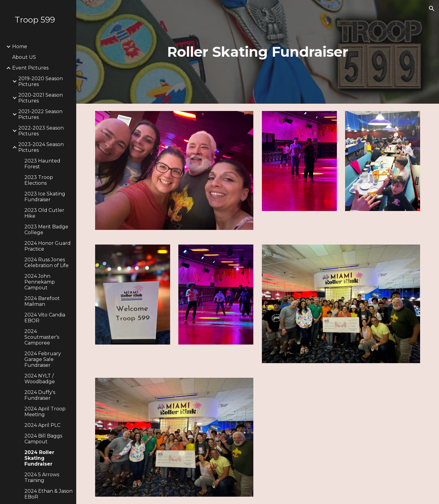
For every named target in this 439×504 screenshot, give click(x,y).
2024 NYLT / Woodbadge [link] (40, 379)
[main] (258, 52)
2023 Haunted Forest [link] (42, 164)
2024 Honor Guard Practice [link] (48, 246)
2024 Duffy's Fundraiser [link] (40, 395)
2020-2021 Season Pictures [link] (41, 98)
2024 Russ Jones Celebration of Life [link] (46, 263)
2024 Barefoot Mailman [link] (42, 301)
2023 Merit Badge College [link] (46, 230)
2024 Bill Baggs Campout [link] (43, 439)
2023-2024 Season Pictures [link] (41, 147)
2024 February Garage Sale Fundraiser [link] (43, 359)
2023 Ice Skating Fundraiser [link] (45, 197)
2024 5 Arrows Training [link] (42, 477)
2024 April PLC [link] (42, 425)
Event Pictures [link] (30, 68)
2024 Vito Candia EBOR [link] (45, 318)
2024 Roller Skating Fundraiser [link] (39, 458)
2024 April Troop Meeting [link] (45, 412)
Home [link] (20, 46)
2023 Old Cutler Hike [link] (44, 213)
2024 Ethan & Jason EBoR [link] (48, 494)
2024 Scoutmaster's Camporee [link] (42, 337)
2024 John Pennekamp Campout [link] (40, 282)
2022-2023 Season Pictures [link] (41, 131)
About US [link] (24, 57)
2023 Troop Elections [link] (39, 180)
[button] (432, 9)
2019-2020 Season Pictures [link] (41, 81)
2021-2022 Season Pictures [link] (40, 114)
